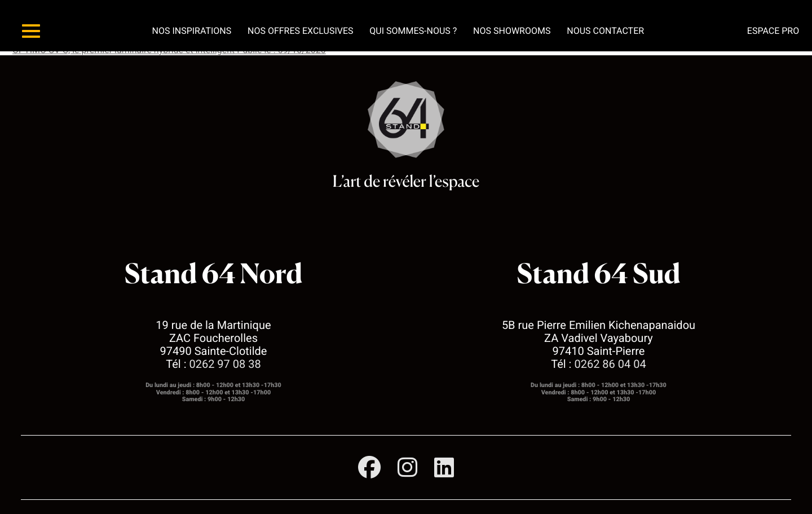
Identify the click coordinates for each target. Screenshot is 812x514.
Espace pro (773, 31)
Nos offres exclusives (301, 31)
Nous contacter (605, 31)
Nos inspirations (191, 31)
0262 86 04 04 (610, 364)
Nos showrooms (512, 31)
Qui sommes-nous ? (413, 31)
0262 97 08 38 (225, 364)
